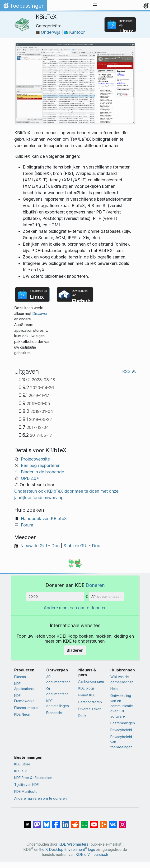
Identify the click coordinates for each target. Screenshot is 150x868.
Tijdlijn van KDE (26, 785)
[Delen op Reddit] (75, 822)
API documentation (106, 597)
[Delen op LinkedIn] (66, 822)
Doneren (95, 585)
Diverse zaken (90, 709)
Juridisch (101, 855)
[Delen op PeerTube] (103, 822)
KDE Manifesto (26, 791)
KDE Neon (22, 714)
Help (114, 689)
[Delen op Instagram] (122, 822)
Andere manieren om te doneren (75, 608)
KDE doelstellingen (58, 703)
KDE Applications (24, 686)
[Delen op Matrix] (28, 822)
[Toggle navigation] (95, 6)
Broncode (54, 713)
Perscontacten (90, 702)
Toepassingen (23, 7)
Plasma (20, 677)
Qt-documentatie (57, 691)
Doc (55, 546)
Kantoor (74, 32)
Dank (82, 716)
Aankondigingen (91, 681)
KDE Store (22, 764)
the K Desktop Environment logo (67, 850)
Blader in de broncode (42, 472)
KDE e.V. (21, 771)
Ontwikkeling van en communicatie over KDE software (122, 706)
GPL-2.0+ (30, 478)
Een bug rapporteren (41, 465)
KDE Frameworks (24, 698)
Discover (40, 314)
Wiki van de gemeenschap (122, 679)
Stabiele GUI (75, 546)
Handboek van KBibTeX (44, 518)
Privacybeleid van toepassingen (121, 742)
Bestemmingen (123, 723)
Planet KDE (87, 695)
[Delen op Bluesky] (47, 822)
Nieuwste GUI (34, 546)
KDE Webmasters (73, 844)
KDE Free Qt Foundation (33, 778)
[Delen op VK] (113, 822)
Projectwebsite (35, 459)
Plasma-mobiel (26, 708)
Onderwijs (49, 32)
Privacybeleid (121, 730)
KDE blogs (87, 688)
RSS (129, 371)
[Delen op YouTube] (94, 822)
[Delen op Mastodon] (37, 822)
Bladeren (75, 650)
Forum (27, 525)
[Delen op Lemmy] (84, 822)
